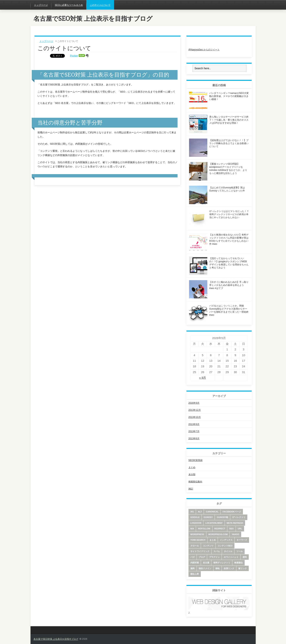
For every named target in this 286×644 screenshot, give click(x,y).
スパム (217, 551)
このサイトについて (100, 5)
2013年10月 (195, 417)
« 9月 (203, 378)
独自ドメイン (205, 568)
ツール (240, 551)
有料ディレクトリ (222, 563)
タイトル (228, 551)
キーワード (242, 540)
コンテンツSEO (225, 546)
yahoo (235, 534)
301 (192, 512)
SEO (231, 529)
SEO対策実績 (196, 460)
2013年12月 (195, 410)
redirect (220, 529)
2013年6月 (194, 439)
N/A (192, 529)
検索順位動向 (195, 482)
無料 (193, 568)
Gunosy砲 (222, 517)
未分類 (192, 474)
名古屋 (206, 563)
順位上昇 (195, 574)
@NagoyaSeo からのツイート (204, 50)
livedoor (196, 523)
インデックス (226, 540)
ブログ (202, 557)
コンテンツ (208, 546)
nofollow (204, 529)
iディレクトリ (239, 517)
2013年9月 (194, 424)
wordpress (197, 534)
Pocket (74, 56)
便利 (245, 557)
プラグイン (214, 557)
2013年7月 (194, 431)
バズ (193, 557)
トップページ (41, 5)
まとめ (192, 467)
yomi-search (198, 540)
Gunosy (208, 517)
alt (200, 512)
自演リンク (229, 568)
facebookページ (232, 512)
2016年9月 (194, 403)
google (195, 517)
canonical (212, 512)
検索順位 (238, 563)
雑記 (191, 489)
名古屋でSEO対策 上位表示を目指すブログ (93, 19)
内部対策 (195, 563)
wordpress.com (218, 534)
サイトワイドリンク (200, 551)
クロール (195, 546)
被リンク (243, 568)
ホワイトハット (231, 557)
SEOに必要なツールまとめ (69, 5)
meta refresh (235, 523)
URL (240, 529)
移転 (218, 568)
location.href (214, 523)
